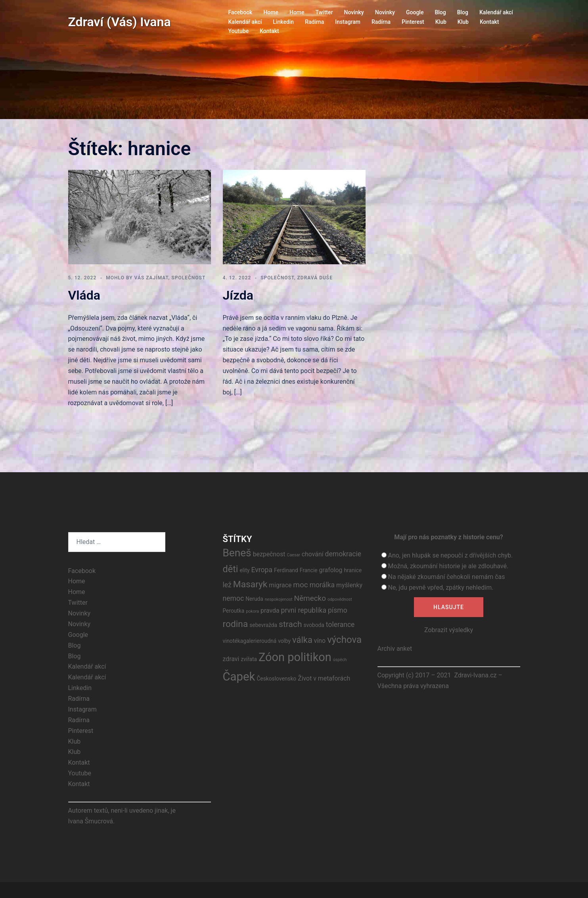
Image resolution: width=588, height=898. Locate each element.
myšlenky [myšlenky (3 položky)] (349, 585)
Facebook (240, 12)
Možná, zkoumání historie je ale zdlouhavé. (448, 566)
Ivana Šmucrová (91, 821)
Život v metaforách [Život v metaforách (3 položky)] (324, 678)
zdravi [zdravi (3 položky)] (231, 659)
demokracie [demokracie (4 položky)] (343, 554)
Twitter (324, 12)
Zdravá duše (315, 278)
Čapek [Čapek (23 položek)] (239, 677)
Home (271, 12)
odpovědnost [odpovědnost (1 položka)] (340, 599)
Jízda (238, 295)
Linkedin (283, 22)
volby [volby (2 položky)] (284, 641)
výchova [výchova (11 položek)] (344, 640)
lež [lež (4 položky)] (227, 585)
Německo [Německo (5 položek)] (310, 598)
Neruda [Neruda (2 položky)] (254, 599)
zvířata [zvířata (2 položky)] (249, 659)
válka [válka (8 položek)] (302, 640)
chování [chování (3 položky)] (313, 554)
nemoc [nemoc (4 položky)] (234, 598)
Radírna (314, 22)
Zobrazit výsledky (449, 630)
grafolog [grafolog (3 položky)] (331, 570)
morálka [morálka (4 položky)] (322, 585)
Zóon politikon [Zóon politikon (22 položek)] (295, 657)
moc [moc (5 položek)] (300, 585)
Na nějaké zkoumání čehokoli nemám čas (446, 577)
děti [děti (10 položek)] (231, 569)
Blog (440, 12)
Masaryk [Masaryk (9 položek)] (250, 584)
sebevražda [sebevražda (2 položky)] (263, 625)
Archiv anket (395, 649)
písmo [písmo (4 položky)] (338, 610)
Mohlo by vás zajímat (137, 278)
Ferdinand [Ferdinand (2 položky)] (286, 570)
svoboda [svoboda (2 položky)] (314, 625)
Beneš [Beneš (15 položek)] (237, 553)
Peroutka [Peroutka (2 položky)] (234, 611)
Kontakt (489, 22)
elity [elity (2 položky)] (244, 570)
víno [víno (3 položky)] (320, 641)
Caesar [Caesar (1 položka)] (294, 555)
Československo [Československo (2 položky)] (276, 679)
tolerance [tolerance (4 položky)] (340, 625)
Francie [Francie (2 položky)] (309, 570)
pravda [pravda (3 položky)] (270, 611)
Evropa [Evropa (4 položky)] (262, 570)
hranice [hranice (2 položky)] (353, 570)
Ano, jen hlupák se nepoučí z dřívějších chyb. (450, 555)
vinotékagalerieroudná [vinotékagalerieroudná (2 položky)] (250, 641)
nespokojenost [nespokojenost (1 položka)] (279, 599)
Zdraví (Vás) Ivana (120, 22)
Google (415, 12)
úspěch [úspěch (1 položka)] (340, 660)
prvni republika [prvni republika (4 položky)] (304, 610)
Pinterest (413, 22)
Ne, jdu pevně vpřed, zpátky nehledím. (441, 587)
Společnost (188, 278)
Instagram (348, 22)
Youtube (239, 31)
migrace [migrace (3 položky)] (280, 585)
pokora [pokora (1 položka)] (252, 611)
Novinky (354, 12)
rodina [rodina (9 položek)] (236, 624)
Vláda (84, 295)
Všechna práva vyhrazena (413, 686)
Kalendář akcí (496, 12)
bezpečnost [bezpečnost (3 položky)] (269, 554)
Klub (441, 22)
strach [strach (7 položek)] (290, 624)
